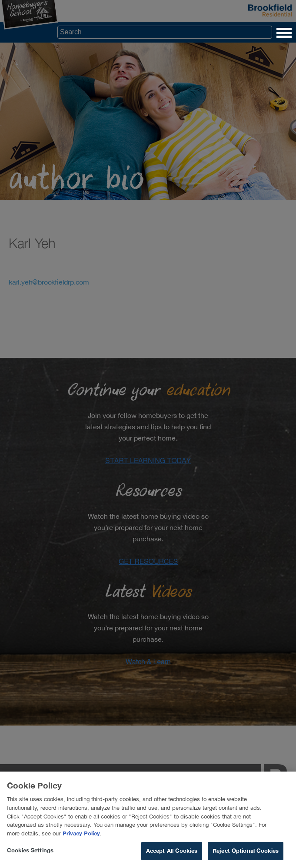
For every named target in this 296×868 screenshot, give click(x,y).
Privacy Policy (81, 836)
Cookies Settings (30, 853)
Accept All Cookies (172, 854)
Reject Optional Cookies (246, 854)
